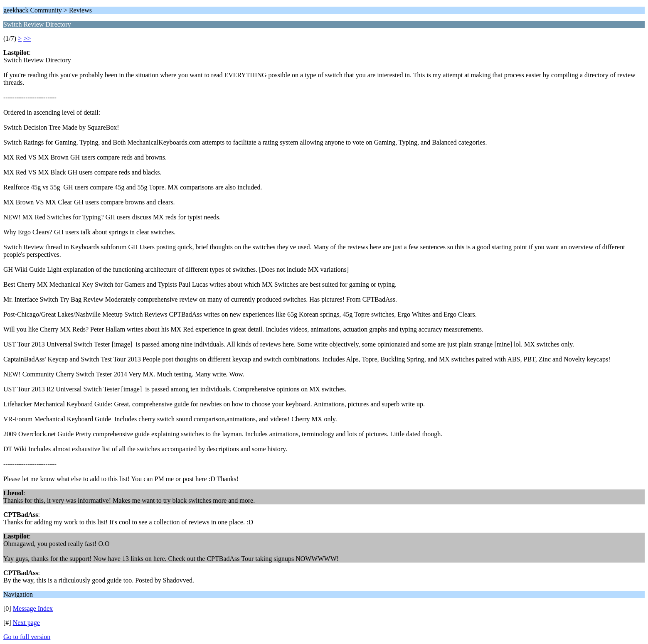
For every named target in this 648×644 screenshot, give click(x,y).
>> (27, 38)
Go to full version (27, 637)
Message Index (33, 608)
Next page (26, 623)
